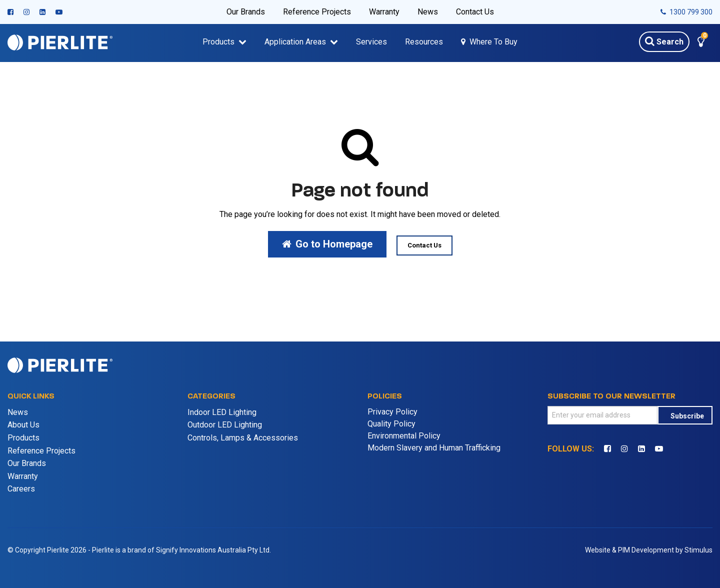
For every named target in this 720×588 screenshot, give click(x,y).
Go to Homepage (327, 244)
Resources (424, 42)
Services (371, 42)
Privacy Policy (392, 412)
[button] (701, 43)
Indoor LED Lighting (222, 412)
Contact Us (475, 12)
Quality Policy (391, 424)
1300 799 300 (686, 12)
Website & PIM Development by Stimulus (649, 550)
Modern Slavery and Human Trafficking (434, 448)
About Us (23, 425)
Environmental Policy (404, 436)
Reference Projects (317, 12)
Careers (21, 489)
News (428, 12)
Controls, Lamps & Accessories (243, 438)
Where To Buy (493, 42)
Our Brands (246, 12)
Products (218, 42)
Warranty (384, 12)
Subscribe (687, 416)
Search (664, 41)
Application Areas (295, 42)
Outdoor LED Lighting (225, 425)
